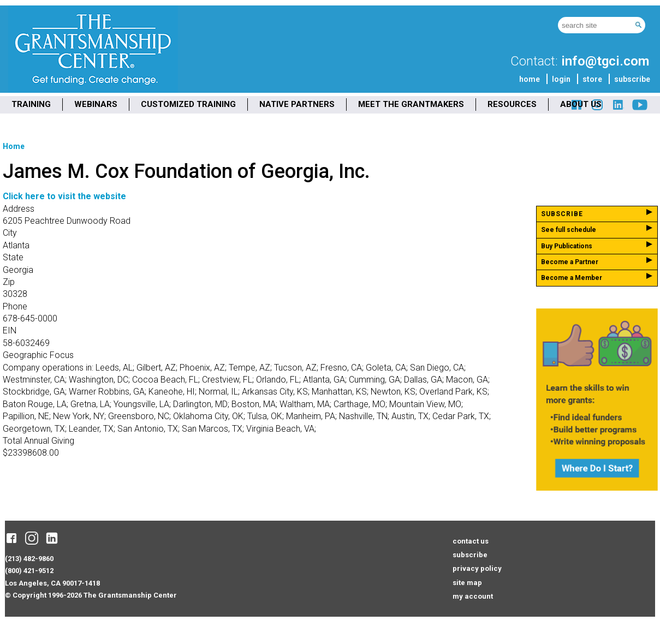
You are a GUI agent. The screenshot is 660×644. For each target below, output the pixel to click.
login (561, 79)
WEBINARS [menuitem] (96, 104)
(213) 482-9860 (29, 559)
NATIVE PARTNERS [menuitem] (297, 104)
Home (14, 146)
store (592, 79)
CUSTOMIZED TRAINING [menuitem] (188, 104)
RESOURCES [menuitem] (512, 104)
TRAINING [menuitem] (31, 104)
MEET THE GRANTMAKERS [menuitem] (411, 104)
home (530, 79)
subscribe (632, 79)
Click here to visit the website (64, 196)
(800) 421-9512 (29, 571)
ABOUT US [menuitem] (581, 104)
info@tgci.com (605, 61)
